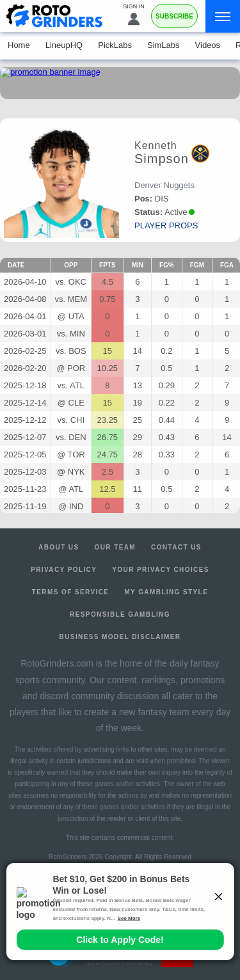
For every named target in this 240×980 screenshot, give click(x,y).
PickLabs (115, 45)
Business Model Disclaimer (120, 637)
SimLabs (164, 45)
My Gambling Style (166, 592)
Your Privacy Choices (161, 570)
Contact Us (176, 547)
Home (19, 45)
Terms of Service (71, 592)
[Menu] (223, 16)
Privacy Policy (64, 570)
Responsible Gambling (120, 614)
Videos (208, 45)
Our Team (116, 547)
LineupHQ (64, 45)
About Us (59, 547)
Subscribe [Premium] (174, 16)
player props (166, 225)
